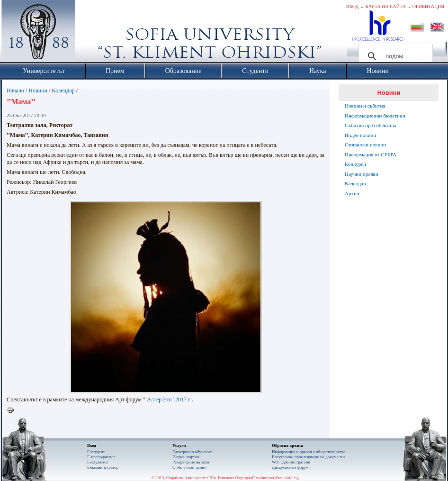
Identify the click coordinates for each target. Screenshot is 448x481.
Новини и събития (365, 106)
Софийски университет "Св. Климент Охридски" (92, 33)
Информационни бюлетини (375, 116)
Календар (63, 91)
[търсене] (394, 56)
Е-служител (98, 462)
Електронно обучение (192, 452)
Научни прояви (362, 174)
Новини (38, 91)
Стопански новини (365, 145)
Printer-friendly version (13, 410)
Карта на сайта (385, 6)
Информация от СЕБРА (371, 154)
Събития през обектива (370, 125)
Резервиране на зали (191, 462)
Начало (15, 91)
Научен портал (186, 457)
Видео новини (360, 135)
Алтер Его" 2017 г (169, 399)
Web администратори (291, 462)
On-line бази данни (189, 467)
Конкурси (355, 164)
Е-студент (96, 452)
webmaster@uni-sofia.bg (277, 478)
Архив (352, 193)
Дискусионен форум (290, 467)
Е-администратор (103, 467)
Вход (353, 6)
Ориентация (428, 6)
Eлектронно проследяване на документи (308, 457)
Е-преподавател (101, 457)
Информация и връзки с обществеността (309, 452)
